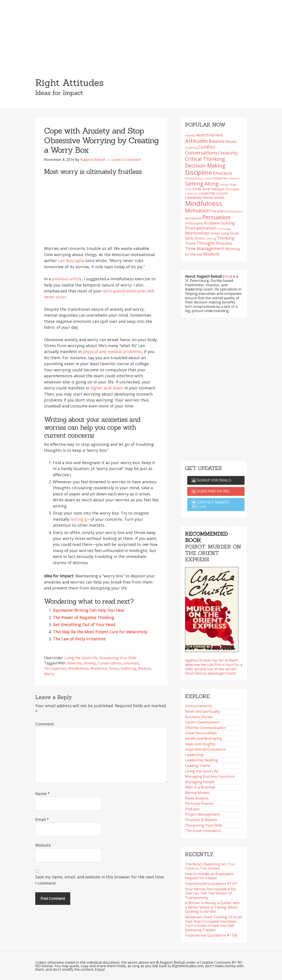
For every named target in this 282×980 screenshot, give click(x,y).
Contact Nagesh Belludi (210, 504)
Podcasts (192, 809)
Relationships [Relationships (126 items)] (197, 233)
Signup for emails (211, 480)
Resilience (99, 668)
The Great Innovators (203, 831)
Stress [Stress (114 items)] (199, 238)
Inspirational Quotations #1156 (211, 935)
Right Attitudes (69, 83)
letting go (80, 519)
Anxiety (90, 663)
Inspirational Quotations (205, 749)
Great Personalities (201, 733)
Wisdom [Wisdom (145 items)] (211, 254)
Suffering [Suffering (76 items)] (211, 239)
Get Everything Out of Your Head (84, 625)
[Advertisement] (141, 33)
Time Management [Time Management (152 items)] (205, 248)
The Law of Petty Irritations (79, 639)
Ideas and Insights (200, 744)
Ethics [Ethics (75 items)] (209, 179)
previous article (67, 279)
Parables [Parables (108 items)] (218, 211)
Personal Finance (199, 803)
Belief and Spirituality (203, 711)
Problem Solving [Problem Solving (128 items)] (219, 223)
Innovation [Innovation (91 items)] (232, 189)
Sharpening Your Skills (118, 658)
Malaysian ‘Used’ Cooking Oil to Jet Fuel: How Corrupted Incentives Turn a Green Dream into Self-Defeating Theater (214, 923)
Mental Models (197, 793)
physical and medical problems (112, 351)
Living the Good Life (81, 658)
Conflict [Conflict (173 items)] (207, 147)
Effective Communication (205, 728)
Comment (45, 724)
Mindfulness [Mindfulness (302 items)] (203, 203)
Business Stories (199, 717)
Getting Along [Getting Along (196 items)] (202, 184)
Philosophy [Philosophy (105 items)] (194, 223)
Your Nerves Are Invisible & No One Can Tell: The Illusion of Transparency (211, 893)
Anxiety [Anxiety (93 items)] (190, 135)
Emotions (131, 663)
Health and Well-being (203, 738)
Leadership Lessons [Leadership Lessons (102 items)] (213, 193)
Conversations (110, 663)
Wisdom (145, 668)
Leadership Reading (201, 760)
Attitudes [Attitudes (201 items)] (197, 141)
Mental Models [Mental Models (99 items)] (214, 198)
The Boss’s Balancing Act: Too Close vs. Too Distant (210, 866)
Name (43, 794)
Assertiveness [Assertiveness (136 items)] (210, 135)
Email (42, 819)
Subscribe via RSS (211, 491)
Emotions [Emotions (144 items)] (222, 173)
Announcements (199, 706)
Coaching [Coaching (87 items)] (191, 148)
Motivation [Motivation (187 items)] (198, 211)
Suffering (128, 668)
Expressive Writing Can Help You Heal (88, 610)
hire (227, 276)
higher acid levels (107, 388)
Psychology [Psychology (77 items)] (224, 229)
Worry (49, 674)
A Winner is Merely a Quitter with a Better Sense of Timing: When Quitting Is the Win (212, 907)
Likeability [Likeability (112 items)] (193, 197)
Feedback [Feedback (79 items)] (234, 178)
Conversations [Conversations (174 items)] (201, 153)
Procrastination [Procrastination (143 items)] (201, 228)
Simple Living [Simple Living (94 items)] (220, 233)
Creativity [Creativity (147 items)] (228, 153)
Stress (114, 668)
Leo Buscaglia (71, 260)
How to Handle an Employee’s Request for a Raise (210, 876)
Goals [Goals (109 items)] (197, 189)
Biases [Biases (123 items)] (231, 141)
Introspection (55, 668)
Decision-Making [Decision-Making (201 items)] (205, 165)
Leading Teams (198, 766)
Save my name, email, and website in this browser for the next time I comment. (100, 880)
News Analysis (197, 798)
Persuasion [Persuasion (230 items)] (216, 217)
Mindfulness (79, 668)
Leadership (194, 755)
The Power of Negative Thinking (83, 617)
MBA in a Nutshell (200, 787)
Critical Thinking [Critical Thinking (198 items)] (205, 159)
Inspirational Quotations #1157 (211, 883)
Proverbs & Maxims (201, 820)
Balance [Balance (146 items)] (217, 141)
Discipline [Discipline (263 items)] (199, 172)
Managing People (200, 782)
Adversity (75, 663)
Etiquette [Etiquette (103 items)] (220, 178)
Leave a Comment (126, 160)
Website (43, 845)
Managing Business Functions (210, 776)
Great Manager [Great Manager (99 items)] (213, 189)
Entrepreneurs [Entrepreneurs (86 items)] (195, 178)
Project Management (202, 814)
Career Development (202, 722)
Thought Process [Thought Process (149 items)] (214, 243)
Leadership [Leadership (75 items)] (192, 193)
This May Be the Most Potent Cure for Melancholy (100, 632)
